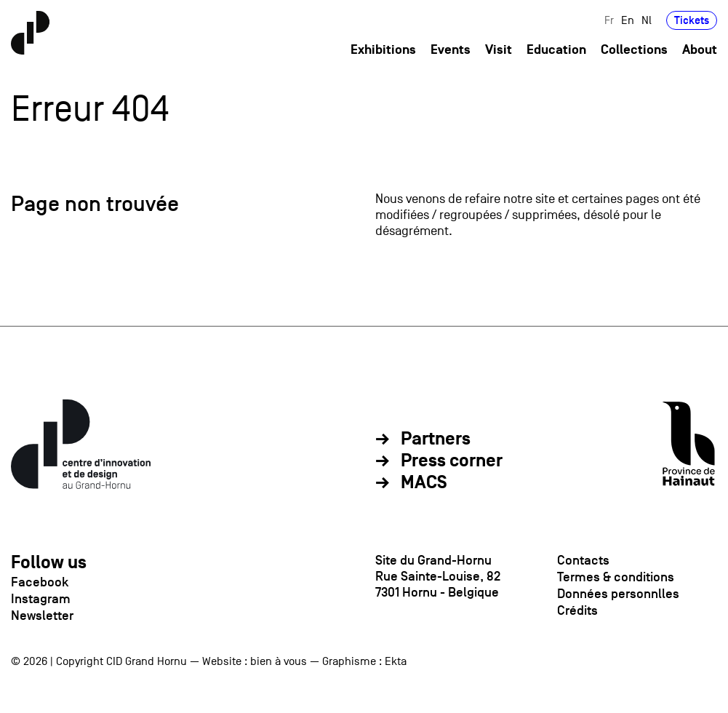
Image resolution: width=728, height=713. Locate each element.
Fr (609, 20)
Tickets (692, 20)
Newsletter (42, 616)
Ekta (396, 661)
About (700, 50)
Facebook (40, 582)
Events (451, 50)
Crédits (577, 610)
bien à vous (279, 661)
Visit (499, 50)
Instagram (41, 599)
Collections (634, 50)
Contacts (583, 560)
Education (556, 50)
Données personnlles (618, 594)
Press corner (452, 461)
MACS (424, 483)
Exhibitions (383, 50)
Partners (436, 439)
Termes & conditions (616, 577)
